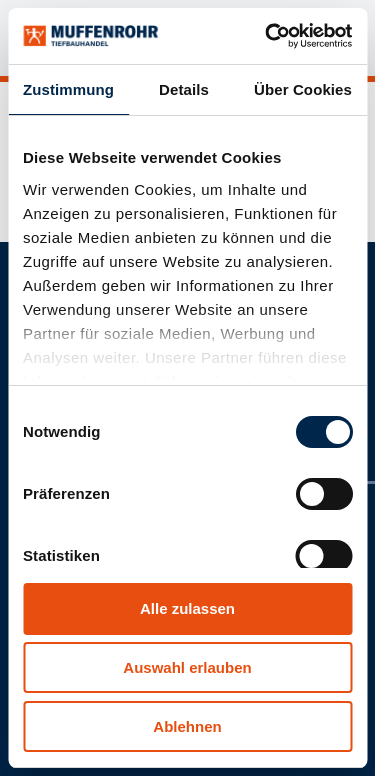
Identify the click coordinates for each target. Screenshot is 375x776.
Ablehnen (187, 726)
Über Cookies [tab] (303, 89)
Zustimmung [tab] (68, 89)
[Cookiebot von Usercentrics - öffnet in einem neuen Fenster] (267, 36)
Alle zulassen (187, 608)
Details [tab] (184, 89)
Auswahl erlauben (187, 667)
